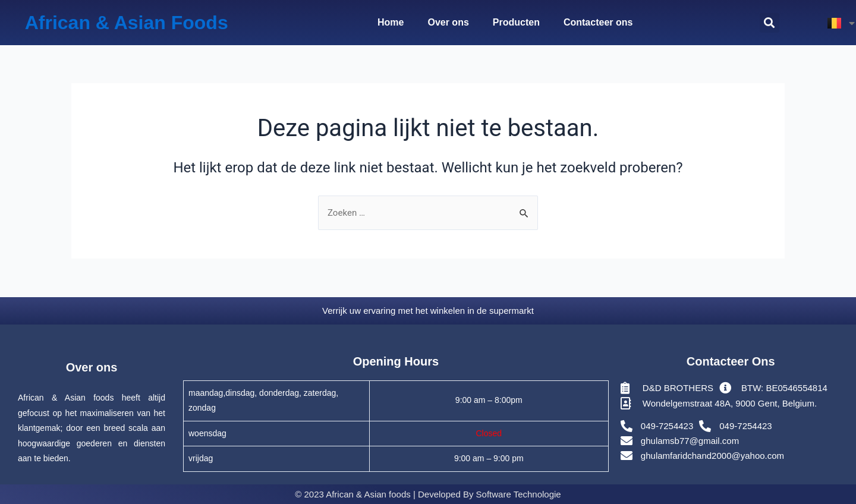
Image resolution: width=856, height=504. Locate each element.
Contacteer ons (598, 22)
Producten (516, 22)
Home (391, 22)
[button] (770, 23)
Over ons (448, 22)
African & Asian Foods (127, 23)
